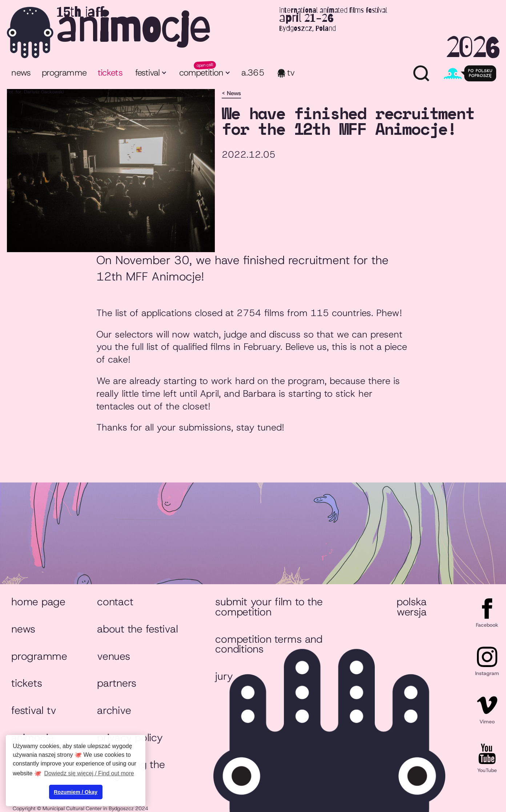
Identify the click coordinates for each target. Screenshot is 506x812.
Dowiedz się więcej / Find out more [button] (89, 773)
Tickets (27, 683)
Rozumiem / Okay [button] (76, 792)
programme (64, 73)
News (21, 73)
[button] (150, 74)
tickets (110, 73)
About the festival (137, 629)
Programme (39, 656)
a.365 (253, 73)
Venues (113, 656)
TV (291, 73)
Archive (114, 710)
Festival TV (34, 710)
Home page (38, 602)
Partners (117, 683)
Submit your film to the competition (269, 607)
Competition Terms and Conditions (269, 644)
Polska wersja (411, 607)
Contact (115, 602)
